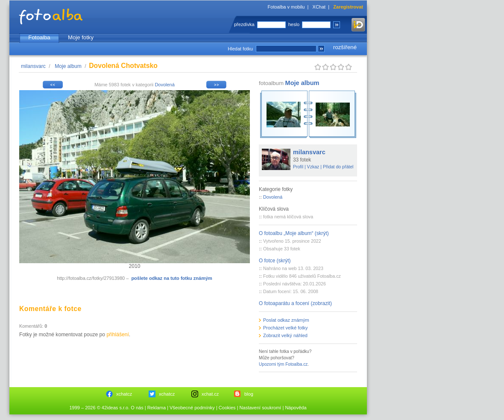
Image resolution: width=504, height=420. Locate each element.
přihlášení (117, 335)
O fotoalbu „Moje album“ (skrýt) (294, 233)
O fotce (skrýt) (275, 261)
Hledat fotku (240, 49)
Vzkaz (313, 167)
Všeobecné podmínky (192, 408)
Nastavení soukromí (261, 408)
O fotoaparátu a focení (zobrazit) (295, 303)
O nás (137, 408)
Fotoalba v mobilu (286, 7)
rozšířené (345, 47)
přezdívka (244, 24)
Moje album (68, 66)
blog (249, 394)
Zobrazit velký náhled (285, 335)
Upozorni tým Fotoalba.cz (283, 364)
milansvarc (33, 66)
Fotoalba (39, 37)
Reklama (157, 408)
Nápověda (296, 408)
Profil (298, 167)
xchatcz (124, 394)
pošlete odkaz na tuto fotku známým (171, 278)
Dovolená (164, 85)
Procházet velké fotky (286, 328)
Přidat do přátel (338, 167)
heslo (294, 24)
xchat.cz (210, 394)
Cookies (227, 408)
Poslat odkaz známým (286, 320)
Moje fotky (81, 37)
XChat (319, 7)
